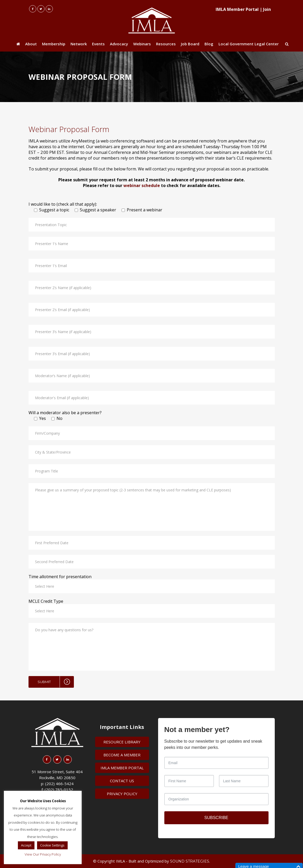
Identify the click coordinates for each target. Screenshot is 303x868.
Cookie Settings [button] (52, 845)
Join (267, 9)
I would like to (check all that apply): (63, 204)
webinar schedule (142, 185)
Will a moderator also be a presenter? (65, 413)
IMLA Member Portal (237, 9)
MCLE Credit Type (46, 601)
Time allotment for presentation (60, 577)
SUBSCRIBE (216, 818)
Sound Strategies (190, 861)
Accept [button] (26, 845)
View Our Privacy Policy (43, 854)
